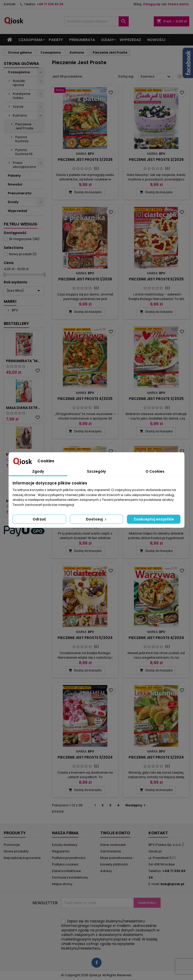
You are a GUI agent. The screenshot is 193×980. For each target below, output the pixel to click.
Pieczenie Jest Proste (24, 126)
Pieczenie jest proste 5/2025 (156, 279)
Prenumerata (82, 40)
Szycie (18, 107)
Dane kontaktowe (66, 871)
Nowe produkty (16, 851)
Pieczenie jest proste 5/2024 (85, 638)
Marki (10, 301)
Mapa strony (62, 884)
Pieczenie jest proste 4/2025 (85, 399)
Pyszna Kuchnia (22, 139)
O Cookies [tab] (155, 471)
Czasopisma (30, 40)
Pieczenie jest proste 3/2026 (85, 160)
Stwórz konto (178, 4)
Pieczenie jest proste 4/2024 (156, 638)
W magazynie (24, 239)
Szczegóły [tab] (96, 471)
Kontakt (10, 4)
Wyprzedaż (130, 40)
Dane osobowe (113, 845)
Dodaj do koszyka (85, 192)
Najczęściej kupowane (22, 858)
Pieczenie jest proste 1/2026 (85, 279)
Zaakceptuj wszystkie (154, 519)
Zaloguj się (152, 4)
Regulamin (61, 851)
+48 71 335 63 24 (50, 4)
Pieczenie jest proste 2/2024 (156, 757)
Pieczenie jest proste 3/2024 (85, 757)
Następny (136, 805)
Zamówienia (111, 851)
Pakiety (56, 40)
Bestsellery (16, 324)
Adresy (106, 871)
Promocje (12, 845)
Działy (107, 40)
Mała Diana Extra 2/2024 (24, 408)
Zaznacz (156, 77)
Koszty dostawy (65, 845)
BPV (15, 310)
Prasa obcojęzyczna (24, 165)
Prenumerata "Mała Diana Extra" (24, 361)
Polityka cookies (65, 864)
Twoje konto (115, 833)
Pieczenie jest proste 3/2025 (156, 399)
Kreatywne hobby (22, 96)
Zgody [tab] (38, 471)
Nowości (156, 40)
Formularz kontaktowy (70, 877)
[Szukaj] (96, 21)
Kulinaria (20, 115)
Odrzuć (39, 519)
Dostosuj (97, 519)
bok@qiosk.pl (172, 884)
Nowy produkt (23, 254)
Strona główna (21, 64)
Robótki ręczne (19, 83)
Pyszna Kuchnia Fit (24, 152)
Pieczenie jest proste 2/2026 (156, 160)
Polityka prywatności (69, 858)
